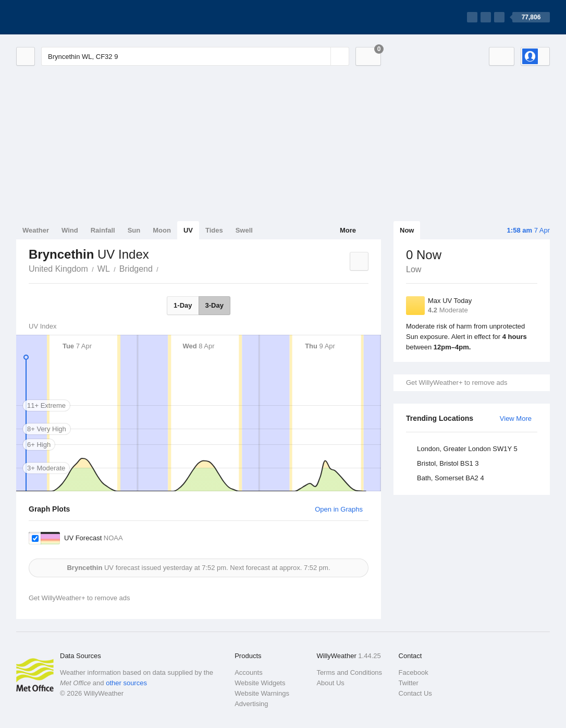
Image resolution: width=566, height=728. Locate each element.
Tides (214, 230)
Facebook (414, 672)
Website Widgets (260, 683)
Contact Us (415, 693)
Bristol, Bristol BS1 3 (448, 463)
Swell (244, 230)
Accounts (248, 672)
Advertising (251, 704)
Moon (162, 230)
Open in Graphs (339, 509)
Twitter (409, 683)
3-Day (214, 305)
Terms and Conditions (349, 672)
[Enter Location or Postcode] (195, 56)
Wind (70, 230)
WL (104, 269)
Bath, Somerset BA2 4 (451, 478)
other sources (126, 683)
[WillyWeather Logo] (65, 17)
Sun (134, 230)
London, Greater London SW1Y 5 (467, 449)
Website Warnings (262, 693)
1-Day (183, 305)
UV (188, 230)
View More (516, 418)
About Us (330, 683)
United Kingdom (58, 269)
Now (407, 230)
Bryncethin (164, 268)
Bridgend (136, 269)
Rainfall (103, 230)
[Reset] (322, 56)
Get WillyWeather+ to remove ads (457, 383)
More (348, 230)
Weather (36, 230)
